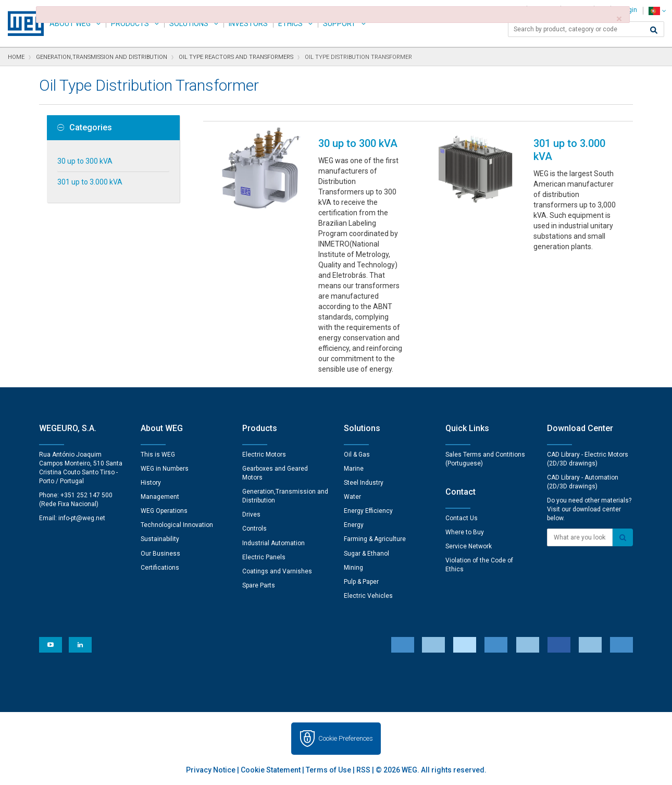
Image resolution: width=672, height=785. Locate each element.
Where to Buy (465, 532)
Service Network (469, 546)
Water (352, 497)
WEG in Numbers (165, 469)
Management (160, 497)
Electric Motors (264, 455)
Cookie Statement (271, 770)
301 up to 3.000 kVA (90, 182)
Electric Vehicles (368, 596)
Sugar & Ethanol (366, 554)
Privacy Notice (211, 770)
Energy (354, 525)
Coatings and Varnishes (277, 571)
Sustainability (160, 539)
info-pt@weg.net (82, 518)
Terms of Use (328, 770)
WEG (22, 23)
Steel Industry (364, 483)
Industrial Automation (273, 543)
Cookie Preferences (346, 738)
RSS (363, 770)
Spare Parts (259, 585)
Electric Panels (264, 557)
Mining (353, 568)
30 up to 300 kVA (85, 161)
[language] (657, 11)
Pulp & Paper (361, 582)
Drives (251, 514)
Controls (254, 529)
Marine (354, 469)
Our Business (160, 554)
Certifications (160, 568)
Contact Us (462, 518)
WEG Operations (164, 511)
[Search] (654, 30)
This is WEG (158, 455)
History (151, 483)
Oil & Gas (357, 455)
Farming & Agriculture (375, 539)
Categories (85, 128)
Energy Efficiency (368, 511)
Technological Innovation (177, 525)
